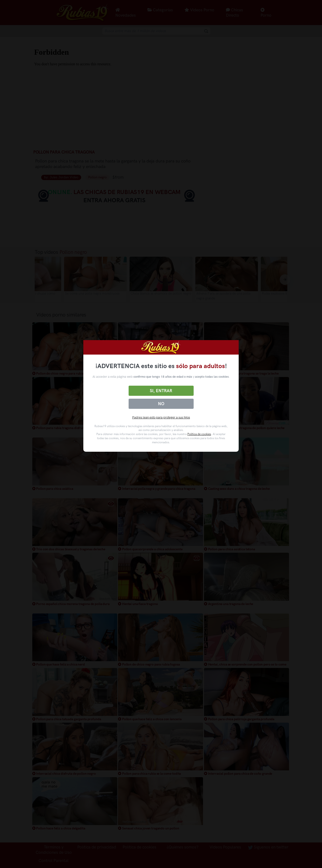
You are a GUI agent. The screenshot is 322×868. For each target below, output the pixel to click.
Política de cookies (199, 434)
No (161, 404)
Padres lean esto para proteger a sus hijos (161, 417)
